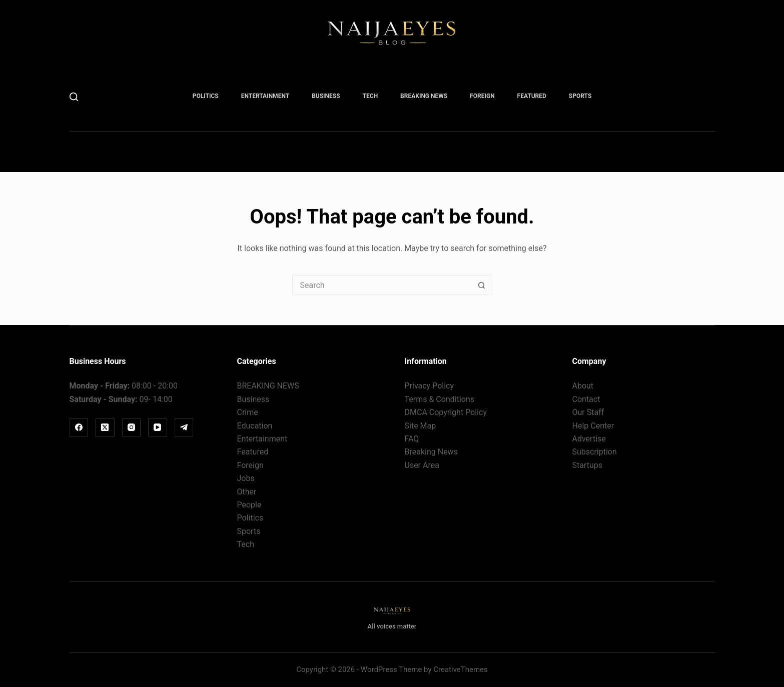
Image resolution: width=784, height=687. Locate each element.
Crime (248, 412)
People (249, 505)
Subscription (595, 452)
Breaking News (431, 452)
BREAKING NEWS (424, 96)
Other (247, 492)
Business (326, 96)
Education (255, 426)
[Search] (74, 97)
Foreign (482, 96)
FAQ (412, 439)
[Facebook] (79, 427)
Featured (532, 96)
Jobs (246, 478)
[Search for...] (382, 285)
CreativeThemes (461, 669)
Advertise (589, 439)
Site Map (421, 426)
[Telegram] (184, 427)
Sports (580, 96)
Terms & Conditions (440, 399)
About (583, 386)
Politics (206, 96)
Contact (586, 399)
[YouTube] (158, 427)
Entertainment (265, 96)
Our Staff (588, 412)
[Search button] (482, 285)
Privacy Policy (430, 386)
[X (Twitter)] (105, 427)
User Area (422, 465)
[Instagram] (132, 427)
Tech (370, 96)
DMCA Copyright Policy (446, 412)
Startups (588, 465)
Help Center (593, 426)
